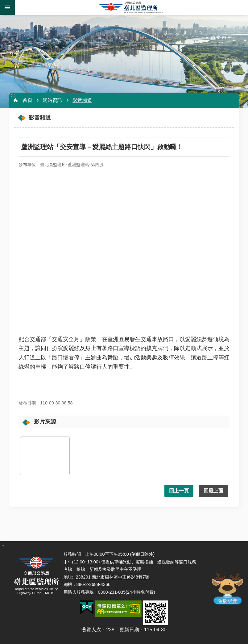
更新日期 (129, 630)
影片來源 (45, 422)
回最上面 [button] (213, 491)
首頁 (27, 100)
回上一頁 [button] (179, 491)
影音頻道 (82, 100)
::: (13, 95)
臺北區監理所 (131, 7)
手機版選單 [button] (7, 7)
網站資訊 (52, 100)
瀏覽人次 (91, 630)
